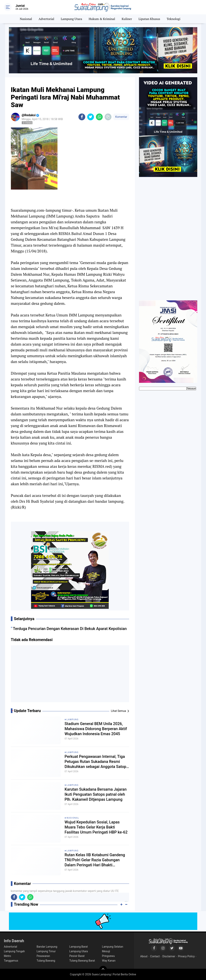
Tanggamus (11, 961)
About (144, 956)
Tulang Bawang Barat (82, 961)
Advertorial (46, 19)
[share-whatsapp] (99, 117)
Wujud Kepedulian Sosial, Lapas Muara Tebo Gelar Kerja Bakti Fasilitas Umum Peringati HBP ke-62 (96, 827)
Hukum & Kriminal (102, 19)
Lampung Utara (71, 19)
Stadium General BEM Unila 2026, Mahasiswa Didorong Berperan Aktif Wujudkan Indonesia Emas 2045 (96, 729)
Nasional (26, 19)
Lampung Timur (46, 951)
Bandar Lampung (47, 947)
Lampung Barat (79, 947)
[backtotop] (103, 970)
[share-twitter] (91, 117)
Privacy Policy (186, 956)
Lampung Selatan (113, 947)
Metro (7, 956)
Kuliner (127, 19)
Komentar (121, 117)
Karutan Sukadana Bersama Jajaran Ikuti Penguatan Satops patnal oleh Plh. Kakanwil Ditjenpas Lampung (96, 794)
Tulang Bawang (46, 961)
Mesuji (106, 951)
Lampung (73, 720)
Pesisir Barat (77, 956)
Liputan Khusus (149, 19)
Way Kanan (109, 961)
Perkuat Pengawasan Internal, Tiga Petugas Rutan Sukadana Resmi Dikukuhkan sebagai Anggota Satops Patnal (96, 762)
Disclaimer (169, 956)
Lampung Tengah (14, 951)
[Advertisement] (70, 675)
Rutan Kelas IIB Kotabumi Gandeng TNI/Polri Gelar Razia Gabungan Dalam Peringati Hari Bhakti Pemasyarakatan (95, 860)
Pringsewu (108, 956)
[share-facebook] (82, 117)
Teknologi (174, 19)
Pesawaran (43, 956)
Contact (155, 956)
